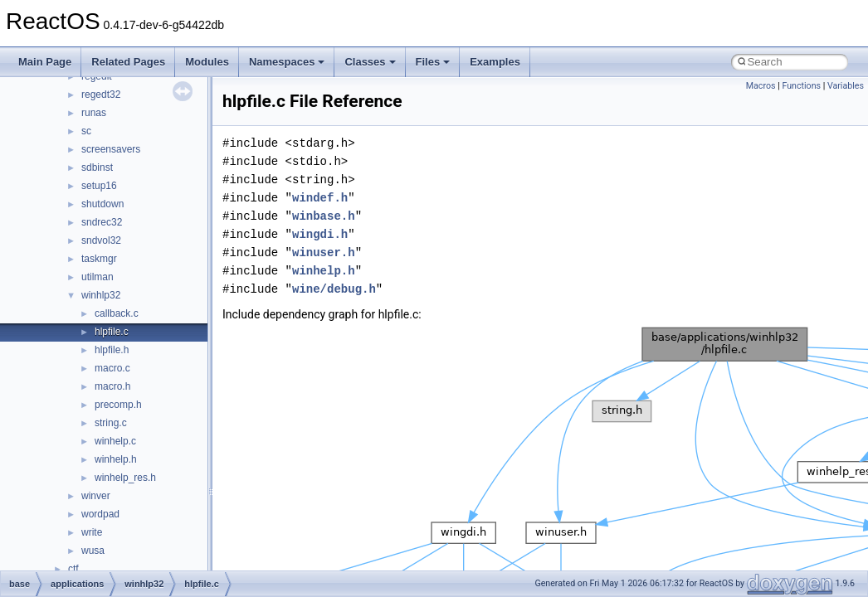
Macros (761, 86)
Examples (495, 62)
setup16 (99, 186)
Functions (801, 86)
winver (96, 496)
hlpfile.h (112, 350)
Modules (207, 62)
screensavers (111, 149)
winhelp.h (116, 459)
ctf (73, 569)
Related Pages (128, 62)
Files (433, 62)
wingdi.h (320, 234)
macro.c (112, 368)
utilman (98, 277)
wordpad (100, 514)
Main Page (45, 62)
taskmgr (99, 259)
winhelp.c (115, 441)
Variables (846, 86)
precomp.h (118, 405)
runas (94, 113)
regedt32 (101, 95)
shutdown (102, 204)
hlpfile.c (112, 332)
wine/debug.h (334, 289)
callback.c (117, 313)
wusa (93, 551)
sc (86, 131)
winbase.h (324, 216)
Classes (370, 62)
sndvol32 (101, 240)
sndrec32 (102, 222)
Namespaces (287, 62)
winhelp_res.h (125, 478)
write (92, 532)
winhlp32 (101, 295)
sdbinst (97, 167)
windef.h (320, 198)
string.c (111, 423)
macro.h (112, 386)
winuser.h (324, 252)
